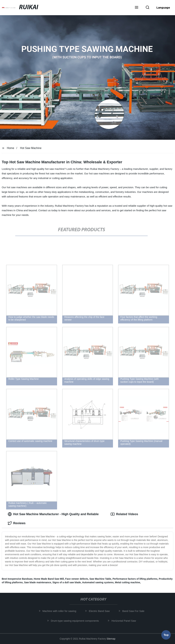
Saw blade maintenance (38, 582)
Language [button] (163, 8)
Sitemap (111, 639)
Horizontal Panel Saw (126, 621)
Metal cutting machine (128, 582)
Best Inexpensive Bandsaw (17, 579)
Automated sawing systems (98, 582)
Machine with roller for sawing (61, 611)
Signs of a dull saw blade (67, 582)
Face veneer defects (77, 579)
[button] (137, 8)
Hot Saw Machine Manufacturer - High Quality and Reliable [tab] (53, 514)
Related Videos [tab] (124, 514)
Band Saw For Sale (135, 611)
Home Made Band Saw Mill (49, 579)
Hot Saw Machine (31, 148)
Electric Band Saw (101, 611)
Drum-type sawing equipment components (77, 621)
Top (166, 635)
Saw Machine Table (100, 579)
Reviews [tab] (17, 523)
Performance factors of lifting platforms (135, 579)
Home (11, 148)
